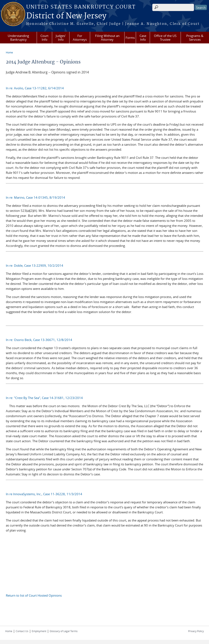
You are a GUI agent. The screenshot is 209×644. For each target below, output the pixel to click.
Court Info (44, 38)
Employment (39, 631)
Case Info (143, 38)
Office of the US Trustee (165, 38)
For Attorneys (80, 38)
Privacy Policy (196, 631)
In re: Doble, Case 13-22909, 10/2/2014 (35, 265)
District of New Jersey (66, 16)
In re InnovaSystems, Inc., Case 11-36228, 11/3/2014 (44, 494)
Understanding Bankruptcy (18, 38)
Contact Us (22, 631)
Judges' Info (61, 38)
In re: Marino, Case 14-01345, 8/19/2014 (35, 197)
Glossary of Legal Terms (64, 631)
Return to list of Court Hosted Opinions (34, 595)
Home (9, 52)
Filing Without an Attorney (107, 38)
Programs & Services (195, 38)
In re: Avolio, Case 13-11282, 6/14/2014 (35, 88)
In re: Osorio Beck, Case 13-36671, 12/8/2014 (39, 340)
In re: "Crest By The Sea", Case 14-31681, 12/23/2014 (44, 398)
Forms (130, 38)
